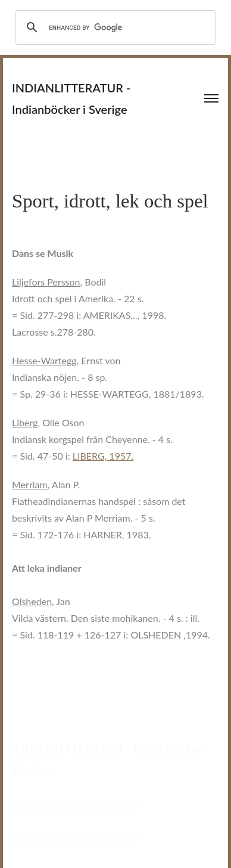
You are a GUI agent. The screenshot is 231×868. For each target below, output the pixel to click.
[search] (114, 27)
